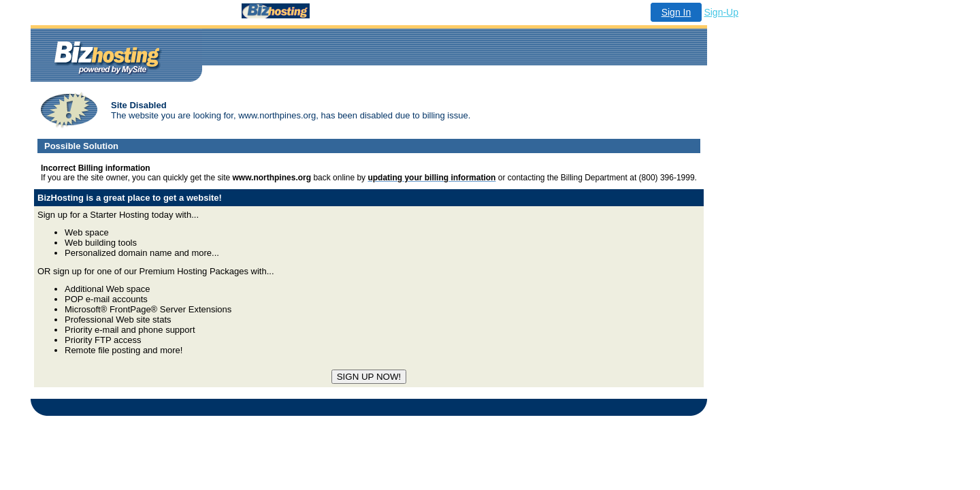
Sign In (676, 12)
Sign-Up (721, 12)
